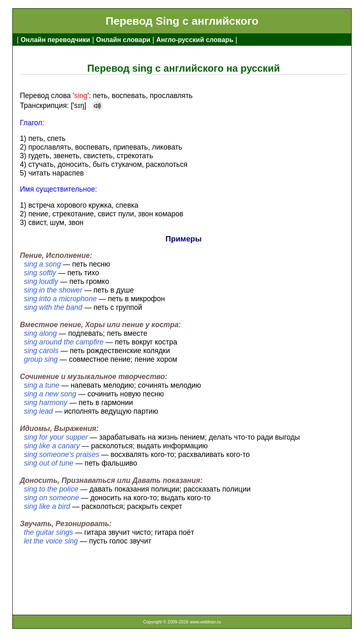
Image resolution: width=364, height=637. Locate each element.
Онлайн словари (123, 40)
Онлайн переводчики (55, 40)
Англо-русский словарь (195, 40)
